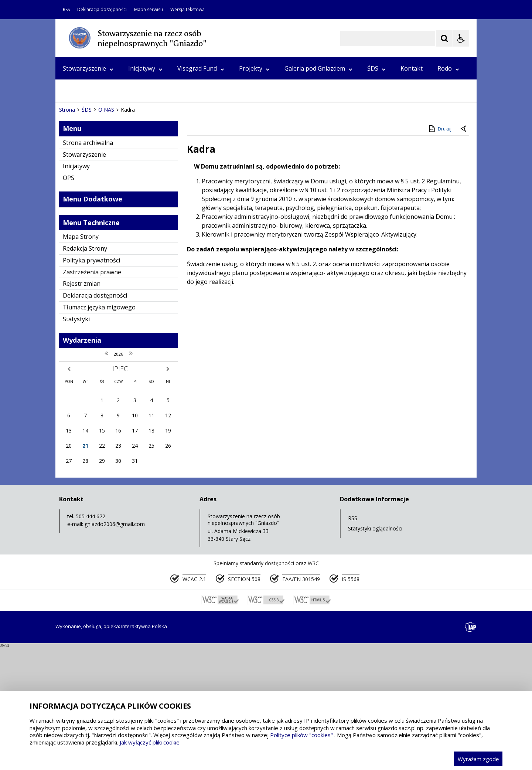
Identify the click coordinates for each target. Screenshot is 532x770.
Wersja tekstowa (187, 10)
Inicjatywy (145, 68)
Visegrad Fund (201, 68)
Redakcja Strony (85, 371)
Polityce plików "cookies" (301, 735)
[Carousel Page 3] (141, 210)
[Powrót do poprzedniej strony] (464, 252)
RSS (66, 10)
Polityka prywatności (91, 383)
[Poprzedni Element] (91, 210)
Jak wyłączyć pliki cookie (150, 742)
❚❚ (70, 210)
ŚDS (376, 68)
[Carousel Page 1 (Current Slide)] (127, 210)
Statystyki (76, 442)
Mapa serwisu (149, 10)
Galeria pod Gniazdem (318, 68)
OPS (69, 91)
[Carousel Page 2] (134, 210)
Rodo (448, 68)
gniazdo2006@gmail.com (115, 647)
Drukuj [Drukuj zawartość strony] (439, 251)
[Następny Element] (109, 210)
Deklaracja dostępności (102, 10)
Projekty (254, 68)
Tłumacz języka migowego (99, 430)
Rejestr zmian (82, 407)
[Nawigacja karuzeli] (100, 210)
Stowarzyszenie (88, 68)
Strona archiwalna (88, 265)
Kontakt (412, 68)
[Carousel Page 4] (148, 210)
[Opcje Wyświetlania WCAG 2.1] (461, 38)
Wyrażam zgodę (478, 759)
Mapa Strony (81, 360)
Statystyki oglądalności (375, 652)
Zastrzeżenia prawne (92, 395)
